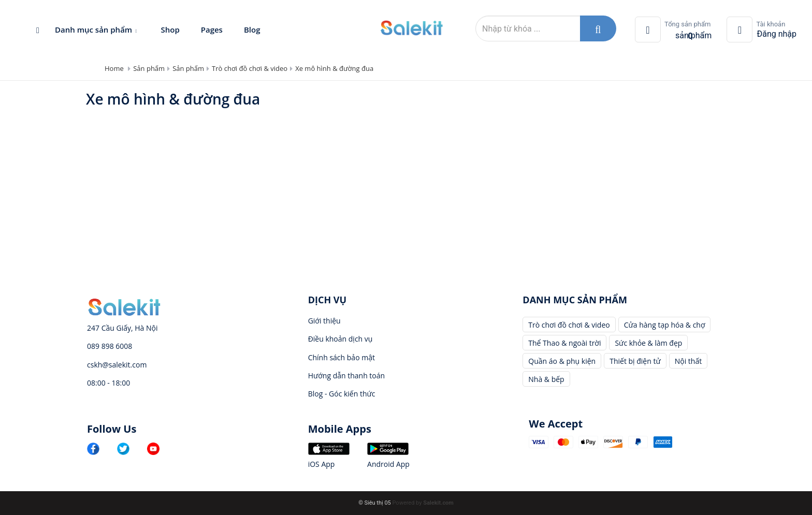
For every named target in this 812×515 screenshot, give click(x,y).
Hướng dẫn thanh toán (346, 376)
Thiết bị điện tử (635, 361)
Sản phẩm (149, 68)
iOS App (322, 464)
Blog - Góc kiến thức (342, 394)
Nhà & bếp (546, 379)
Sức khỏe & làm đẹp (648, 343)
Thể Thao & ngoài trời (564, 343)
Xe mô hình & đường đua (334, 68)
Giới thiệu (324, 321)
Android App (388, 464)
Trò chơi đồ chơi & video (250, 68)
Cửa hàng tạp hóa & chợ (665, 325)
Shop (170, 30)
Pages (212, 30)
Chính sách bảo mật (342, 357)
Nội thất (688, 361)
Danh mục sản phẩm (97, 30)
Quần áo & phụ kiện (562, 361)
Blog (252, 30)
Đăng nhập (777, 34)
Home (114, 68)
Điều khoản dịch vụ (340, 339)
